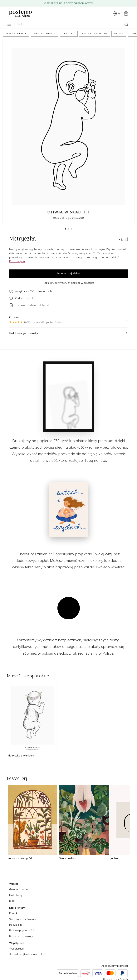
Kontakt (14, 913)
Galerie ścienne (18, 889)
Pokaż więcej (17, 261)
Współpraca (16, 949)
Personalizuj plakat (68, 274)
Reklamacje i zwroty (21, 936)
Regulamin (15, 925)
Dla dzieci (69, 34)
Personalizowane (44, 34)
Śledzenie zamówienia (23, 919)
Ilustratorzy (16, 895)
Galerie (119, 34)
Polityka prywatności (21, 930)
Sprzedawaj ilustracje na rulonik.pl (29, 954)
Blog (12, 901)
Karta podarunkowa (95, 34)
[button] (66, 229)
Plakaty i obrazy (16, 34)
